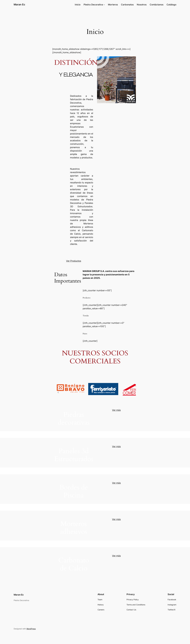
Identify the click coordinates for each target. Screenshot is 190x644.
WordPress (31, 629)
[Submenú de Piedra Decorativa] (104, 5)
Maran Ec (19, 4)
